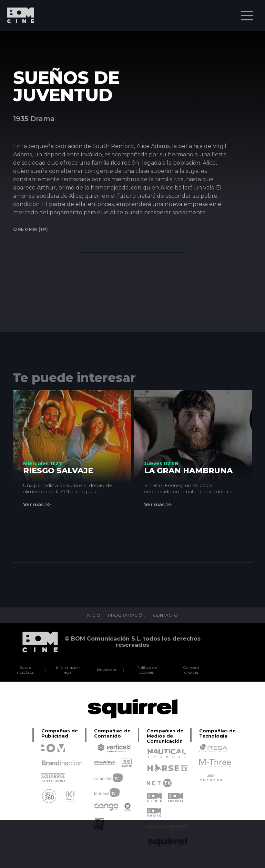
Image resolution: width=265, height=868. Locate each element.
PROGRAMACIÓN (127, 615)
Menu (248, 12)
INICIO (94, 615)
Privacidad (107, 670)
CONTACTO (165, 615)
